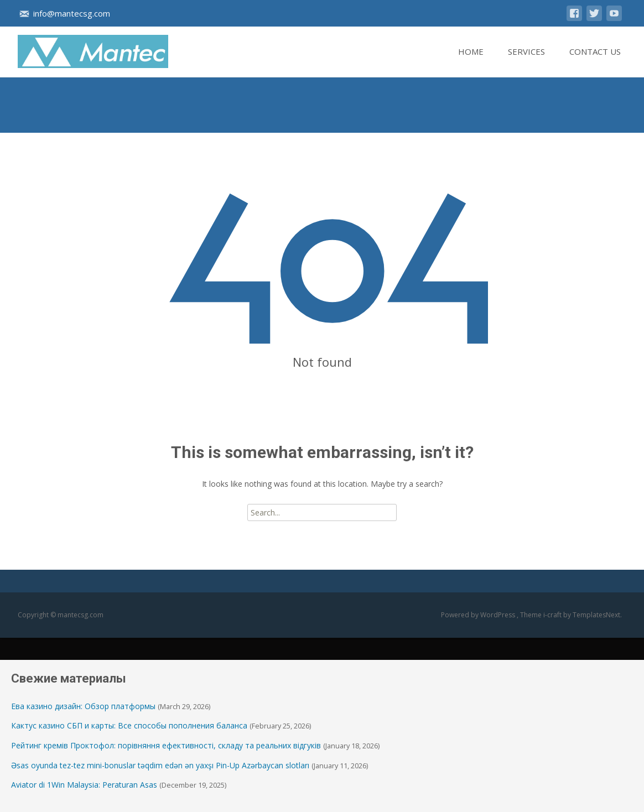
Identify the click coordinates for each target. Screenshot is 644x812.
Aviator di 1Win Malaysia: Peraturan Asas (84, 785)
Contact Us (595, 61)
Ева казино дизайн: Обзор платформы (83, 706)
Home (471, 61)
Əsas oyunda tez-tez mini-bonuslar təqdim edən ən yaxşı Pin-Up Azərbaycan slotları (160, 765)
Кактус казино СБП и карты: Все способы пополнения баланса (129, 725)
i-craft (553, 615)
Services (526, 61)
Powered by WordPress (479, 615)
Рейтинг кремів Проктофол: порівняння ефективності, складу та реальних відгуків (166, 745)
